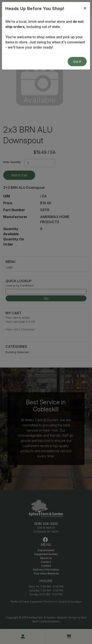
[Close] (85, 8)
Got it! (77, 62)
